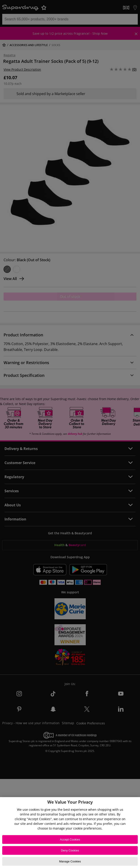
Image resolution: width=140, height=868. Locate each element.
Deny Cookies (70, 850)
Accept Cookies (70, 839)
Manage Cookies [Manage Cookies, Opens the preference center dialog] (70, 861)
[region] (70, 833)
